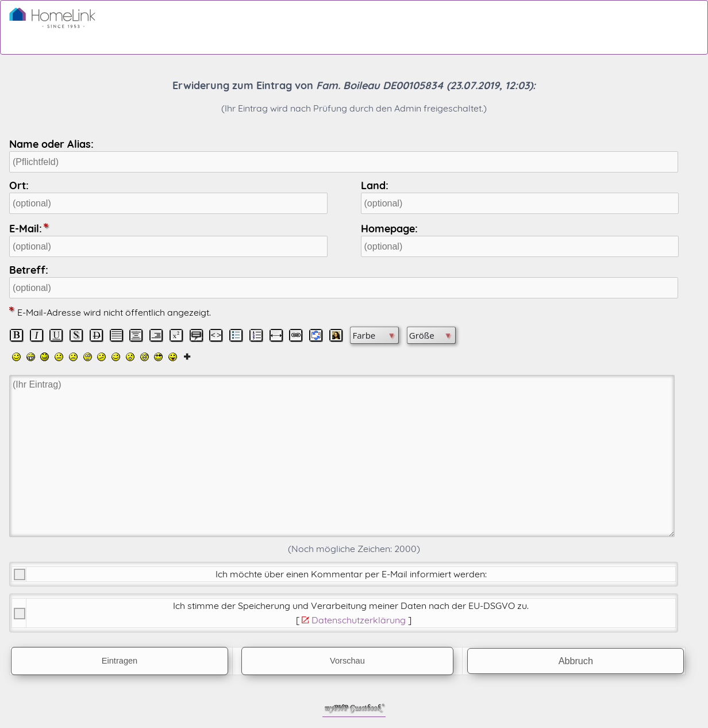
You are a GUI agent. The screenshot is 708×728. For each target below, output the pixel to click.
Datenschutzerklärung (359, 620)
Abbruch (576, 661)
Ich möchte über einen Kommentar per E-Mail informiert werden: (351, 574)
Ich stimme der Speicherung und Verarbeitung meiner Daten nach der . (351, 606)
